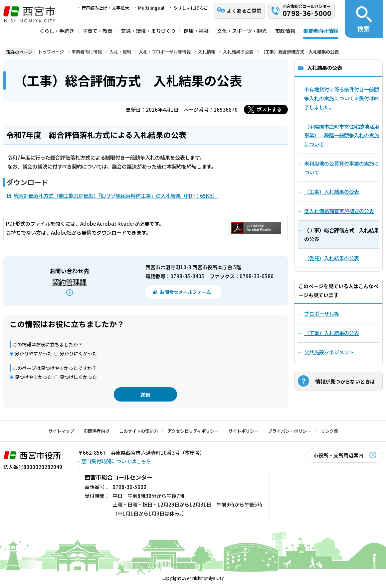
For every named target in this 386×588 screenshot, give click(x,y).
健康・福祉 (196, 31)
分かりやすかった (33, 353)
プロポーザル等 (322, 313)
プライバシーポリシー (289, 431)
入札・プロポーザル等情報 (165, 52)
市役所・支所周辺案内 (338, 455)
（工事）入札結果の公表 (332, 333)
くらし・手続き (57, 31)
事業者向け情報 (321, 31)
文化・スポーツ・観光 (242, 31)
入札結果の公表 (238, 52)
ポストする (269, 109)
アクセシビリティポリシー (193, 431)
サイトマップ (61, 431)
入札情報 (207, 52)
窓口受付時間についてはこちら (116, 461)
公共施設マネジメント (329, 352)
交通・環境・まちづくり (148, 31)
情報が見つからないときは (345, 381)
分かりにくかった (78, 353)
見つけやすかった (33, 377)
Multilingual (151, 8)
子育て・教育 (97, 31)
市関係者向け (96, 431)
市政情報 (285, 31)
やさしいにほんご (191, 8)
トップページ (51, 52)
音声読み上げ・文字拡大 (105, 8)
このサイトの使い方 (139, 431)
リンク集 (329, 431)
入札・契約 (120, 52)
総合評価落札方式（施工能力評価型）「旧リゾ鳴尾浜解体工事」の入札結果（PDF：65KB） (116, 195)
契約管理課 (69, 282)
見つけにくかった (78, 377)
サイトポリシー (243, 431)
